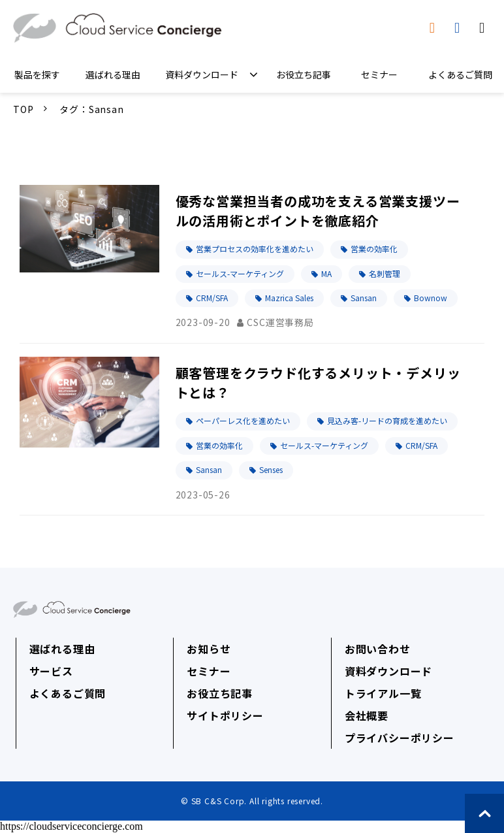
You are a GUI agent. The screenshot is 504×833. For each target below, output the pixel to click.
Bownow (431, 298)
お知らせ (209, 649)
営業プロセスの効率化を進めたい (255, 249)
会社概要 (367, 715)
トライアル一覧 (383, 693)
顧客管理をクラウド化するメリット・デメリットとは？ (318, 383)
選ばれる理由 (113, 74)
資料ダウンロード (434, 28)
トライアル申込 (459, 28)
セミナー (379, 74)
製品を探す (37, 74)
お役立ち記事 (304, 74)
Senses (271, 469)
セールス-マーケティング (240, 273)
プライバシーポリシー (400, 738)
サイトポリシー (225, 715)
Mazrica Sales (289, 298)
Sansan (364, 298)
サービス (51, 671)
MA (326, 273)
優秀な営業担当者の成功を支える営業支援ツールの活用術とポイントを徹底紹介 (318, 211)
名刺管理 (385, 273)
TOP (23, 109)
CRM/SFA (212, 298)
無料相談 (483, 28)
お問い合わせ (378, 649)
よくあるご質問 (460, 74)
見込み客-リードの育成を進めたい (387, 420)
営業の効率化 (374, 249)
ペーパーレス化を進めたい (243, 420)
